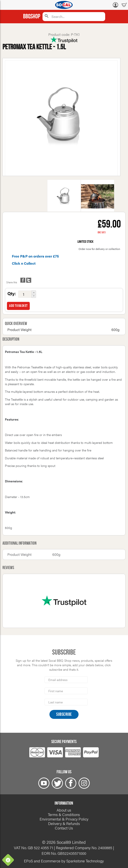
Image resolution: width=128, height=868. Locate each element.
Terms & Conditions (64, 814)
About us (64, 810)
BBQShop (32, 16)
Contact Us (64, 828)
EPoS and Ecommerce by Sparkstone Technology (64, 861)
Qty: (12, 293)
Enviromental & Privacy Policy (64, 819)
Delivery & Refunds (64, 823)
